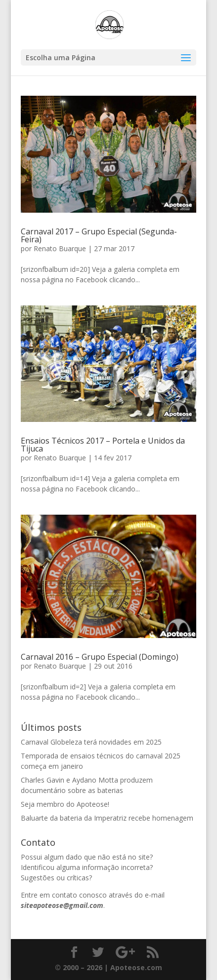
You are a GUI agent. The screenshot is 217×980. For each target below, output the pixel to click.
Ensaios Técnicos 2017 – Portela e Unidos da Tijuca (103, 445)
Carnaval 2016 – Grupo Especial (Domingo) (100, 657)
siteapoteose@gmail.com (62, 905)
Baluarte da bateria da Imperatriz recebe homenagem (107, 818)
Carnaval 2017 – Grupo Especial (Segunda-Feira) (99, 235)
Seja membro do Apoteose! (65, 804)
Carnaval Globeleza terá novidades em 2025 (91, 742)
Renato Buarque (60, 248)
